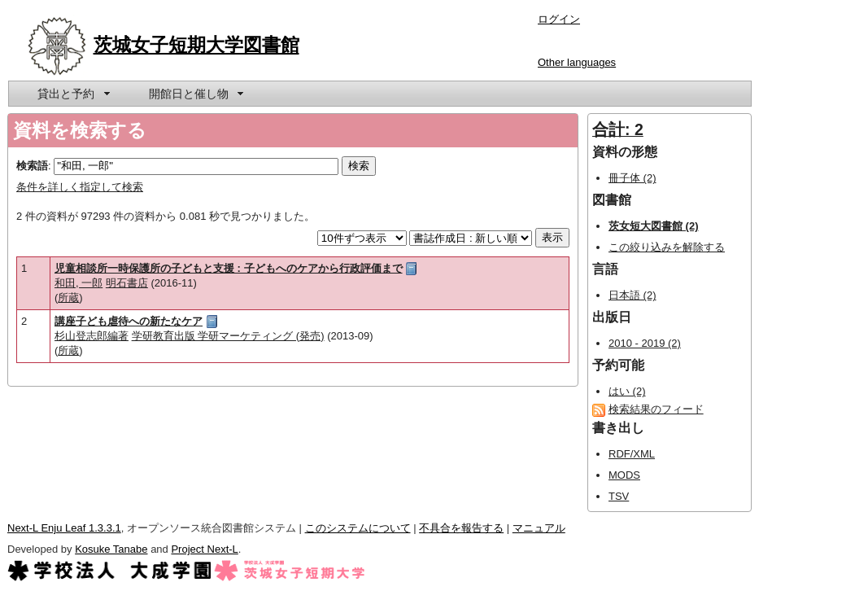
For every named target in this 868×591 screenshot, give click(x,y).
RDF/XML (632, 454)
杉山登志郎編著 (92, 336)
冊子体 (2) (632, 178)
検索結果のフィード (656, 409)
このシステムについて (358, 528)
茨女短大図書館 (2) (654, 226)
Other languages (577, 62)
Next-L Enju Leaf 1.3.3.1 (64, 528)
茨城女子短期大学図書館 (196, 45)
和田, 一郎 (79, 283)
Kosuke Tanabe (111, 549)
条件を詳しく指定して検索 (80, 187)
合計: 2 (618, 129)
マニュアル (539, 528)
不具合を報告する (461, 528)
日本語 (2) (632, 295)
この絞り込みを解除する (667, 247)
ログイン (559, 19)
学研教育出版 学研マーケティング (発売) (228, 336)
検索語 (32, 166)
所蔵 (68, 298)
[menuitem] (72, 94)
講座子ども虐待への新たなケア (129, 321)
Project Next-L (204, 549)
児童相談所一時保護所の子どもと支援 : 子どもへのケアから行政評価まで (229, 268)
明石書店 (127, 283)
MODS (624, 475)
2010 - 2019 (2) (645, 343)
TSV (619, 496)
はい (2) (627, 391)
